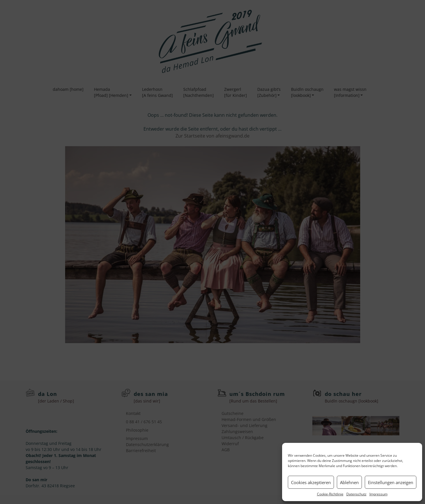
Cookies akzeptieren (311, 482)
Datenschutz (356, 494)
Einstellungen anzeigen (391, 482)
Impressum (378, 494)
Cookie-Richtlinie (330, 494)
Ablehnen (349, 482)
